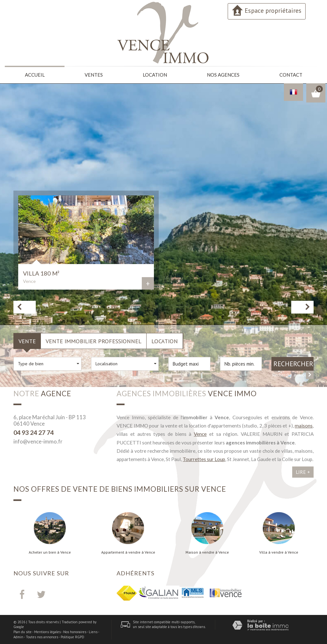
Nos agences (223, 75)
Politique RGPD (72, 636)
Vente (27, 340)
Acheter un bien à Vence (50, 552)
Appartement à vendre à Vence (128, 552)
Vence (200, 434)
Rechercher (293, 363)
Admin (18, 636)
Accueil (35, 75)
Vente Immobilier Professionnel (94, 340)
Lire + (303, 472)
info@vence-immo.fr (38, 441)
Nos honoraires (75, 632)
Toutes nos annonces (42, 636)
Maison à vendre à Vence (207, 552)
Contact (290, 75)
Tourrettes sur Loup (204, 459)
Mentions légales (47, 632)
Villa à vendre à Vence (279, 552)
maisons (304, 425)
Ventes (94, 75)
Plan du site (23, 632)
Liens (93, 632)
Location (155, 75)
